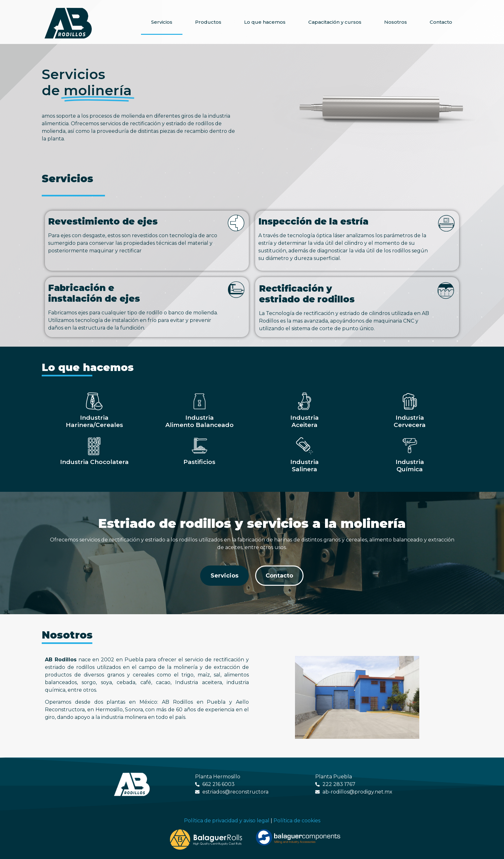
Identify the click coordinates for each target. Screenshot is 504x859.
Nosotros (396, 22)
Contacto (441, 22)
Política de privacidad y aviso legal (227, 821)
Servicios (162, 22)
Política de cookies (297, 821)
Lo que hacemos (265, 22)
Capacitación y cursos (335, 22)
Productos (208, 22)
